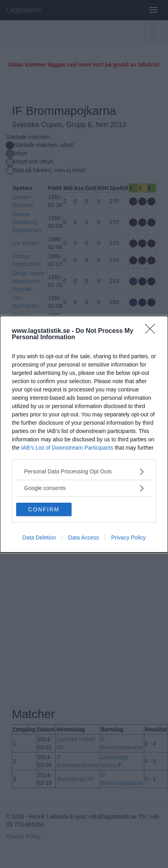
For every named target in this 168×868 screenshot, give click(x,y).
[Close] (153, 331)
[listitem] (84, 472)
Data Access (83, 538)
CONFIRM (44, 509)
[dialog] (84, 434)
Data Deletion (39, 538)
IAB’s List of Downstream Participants (67, 448)
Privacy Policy (128, 538)
